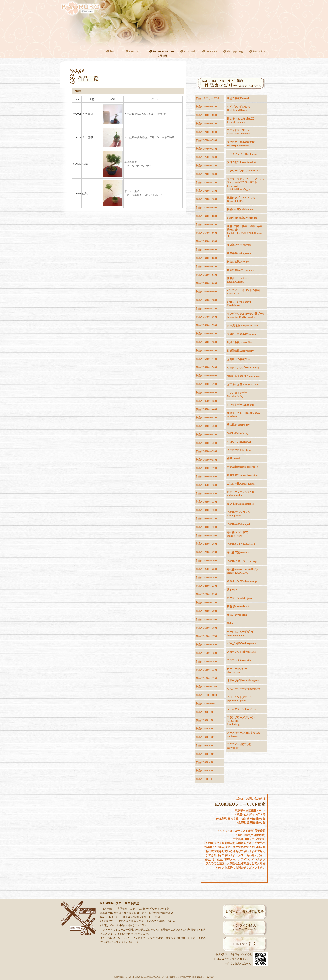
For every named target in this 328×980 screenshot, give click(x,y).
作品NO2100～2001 (206, 611)
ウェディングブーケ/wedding (243, 368)
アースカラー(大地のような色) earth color (244, 734)
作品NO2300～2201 (206, 594)
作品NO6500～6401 (206, 249)
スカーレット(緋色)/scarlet (242, 652)
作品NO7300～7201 (206, 182)
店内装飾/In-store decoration (243, 475)
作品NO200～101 (205, 771)
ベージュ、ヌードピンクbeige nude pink (241, 633)
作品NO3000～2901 (206, 535)
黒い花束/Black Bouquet (240, 504)
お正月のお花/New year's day (243, 384)
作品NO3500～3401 (206, 493)
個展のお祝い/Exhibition (240, 270)
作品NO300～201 (205, 762)
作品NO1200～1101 (206, 687)
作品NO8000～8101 (206, 124)
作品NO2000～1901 (206, 619)
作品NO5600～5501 (206, 325)
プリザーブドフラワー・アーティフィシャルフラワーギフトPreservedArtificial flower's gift (246, 184)
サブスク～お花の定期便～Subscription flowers (242, 144)
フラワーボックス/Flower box (243, 171)
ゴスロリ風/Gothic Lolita (241, 484)
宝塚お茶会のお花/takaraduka (244, 376)
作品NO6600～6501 (206, 241)
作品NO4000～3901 (206, 451)
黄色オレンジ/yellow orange (242, 581)
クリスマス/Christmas (239, 450)
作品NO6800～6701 (206, 224)
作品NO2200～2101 (206, 603)
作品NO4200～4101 (206, 435)
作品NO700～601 (205, 729)
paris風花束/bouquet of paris (243, 326)
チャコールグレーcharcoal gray (237, 670)
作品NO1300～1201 (206, 678)
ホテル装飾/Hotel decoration (243, 467)
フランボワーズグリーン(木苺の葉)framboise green (241, 721)
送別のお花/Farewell (238, 98)
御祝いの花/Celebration (240, 209)
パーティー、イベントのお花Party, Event (243, 292)
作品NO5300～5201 (206, 351)
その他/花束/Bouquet (238, 524)
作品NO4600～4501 (206, 401)
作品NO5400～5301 (206, 342)
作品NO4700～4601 (206, 393)
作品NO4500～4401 (206, 409)
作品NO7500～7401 (206, 166)
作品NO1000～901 (206, 704)
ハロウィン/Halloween (239, 442)
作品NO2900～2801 (206, 544)
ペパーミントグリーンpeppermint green (240, 699)
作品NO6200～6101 (206, 275)
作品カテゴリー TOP (207, 98)
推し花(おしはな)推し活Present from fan (240, 120)
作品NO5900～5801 (206, 300)
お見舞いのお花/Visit (239, 359)
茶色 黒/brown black (238, 606)
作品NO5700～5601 (206, 317)
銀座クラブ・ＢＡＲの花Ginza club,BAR (241, 199)
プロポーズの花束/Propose (242, 334)
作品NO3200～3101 (206, 518)
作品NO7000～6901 (206, 207)
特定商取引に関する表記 (200, 977)
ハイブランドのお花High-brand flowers (238, 108)
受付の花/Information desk (242, 162)
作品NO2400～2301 (206, 586)
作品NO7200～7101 (206, 191)
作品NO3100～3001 (206, 527)
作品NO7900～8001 (206, 132)
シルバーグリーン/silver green (244, 689)
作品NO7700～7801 (206, 149)
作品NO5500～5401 (206, 334)
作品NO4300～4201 (206, 426)
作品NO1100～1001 (206, 695)
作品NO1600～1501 (206, 653)
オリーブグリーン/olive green (243, 681)
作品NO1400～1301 (206, 670)
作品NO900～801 (205, 712)
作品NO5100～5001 (206, 367)
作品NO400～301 (205, 754)
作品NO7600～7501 (206, 157)
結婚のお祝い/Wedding (240, 342)
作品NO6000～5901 (206, 292)
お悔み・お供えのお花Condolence (240, 304)
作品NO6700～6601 (206, 233)
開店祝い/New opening (239, 245)
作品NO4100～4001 (206, 443)
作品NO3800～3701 (206, 468)
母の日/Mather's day (238, 425)
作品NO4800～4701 (206, 384)
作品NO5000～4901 (206, 376)
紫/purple (232, 590)
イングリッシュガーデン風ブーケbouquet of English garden (246, 315)
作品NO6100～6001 (206, 283)
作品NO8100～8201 (206, 115)
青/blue (231, 623)
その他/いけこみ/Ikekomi (241, 544)
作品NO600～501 (205, 737)
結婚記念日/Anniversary (240, 351)
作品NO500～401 (205, 745)
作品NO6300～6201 (206, 266)
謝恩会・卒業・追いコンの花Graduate (243, 415)
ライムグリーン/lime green (242, 709)
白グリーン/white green (240, 598)
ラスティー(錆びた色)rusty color (239, 746)
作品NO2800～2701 (206, 552)
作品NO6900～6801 (206, 216)
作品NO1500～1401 (206, 661)
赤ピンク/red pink (237, 615)
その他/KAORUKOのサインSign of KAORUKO (243, 571)
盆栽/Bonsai (233, 458)
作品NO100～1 (204, 779)
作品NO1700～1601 (206, 645)
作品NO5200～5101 (206, 359)
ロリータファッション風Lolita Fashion (241, 494)
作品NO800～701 (205, 720)
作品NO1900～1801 (206, 628)
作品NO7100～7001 (206, 199)
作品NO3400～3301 (206, 502)
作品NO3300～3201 (206, 510)
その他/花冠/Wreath (238, 553)
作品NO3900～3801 (206, 460)
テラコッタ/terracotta (239, 660)
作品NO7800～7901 (206, 140)
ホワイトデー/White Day (241, 405)
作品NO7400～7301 (206, 174)
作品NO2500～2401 (206, 577)
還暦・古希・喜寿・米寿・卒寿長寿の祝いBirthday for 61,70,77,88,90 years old (245, 231)
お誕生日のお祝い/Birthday (242, 218)
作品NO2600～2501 (206, 569)
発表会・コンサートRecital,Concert (238, 280)
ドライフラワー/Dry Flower (242, 154)
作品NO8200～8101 (206, 107)
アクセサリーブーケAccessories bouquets (238, 132)
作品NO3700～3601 (206, 476)
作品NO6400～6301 (206, 258)
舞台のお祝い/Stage (238, 262)
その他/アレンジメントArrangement (240, 514)
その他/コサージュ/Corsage (242, 561)
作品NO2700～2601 (206, 560)
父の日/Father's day (238, 433)
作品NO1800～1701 (206, 636)
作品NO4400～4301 (206, 418)
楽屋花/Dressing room (239, 253)
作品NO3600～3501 (206, 485)
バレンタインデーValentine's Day (237, 394)
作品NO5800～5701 (206, 308)
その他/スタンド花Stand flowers (237, 534)
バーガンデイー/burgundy (241, 644)
